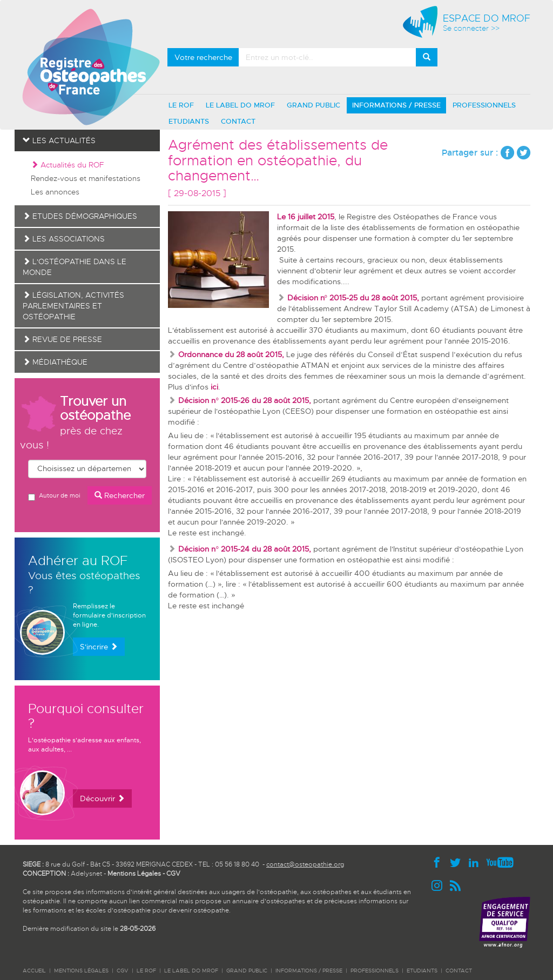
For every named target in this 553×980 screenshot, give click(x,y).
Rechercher (120, 495)
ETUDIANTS (189, 121)
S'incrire (99, 647)
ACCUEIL (34, 971)
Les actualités (59, 140)
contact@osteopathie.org (305, 864)
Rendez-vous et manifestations (86, 178)
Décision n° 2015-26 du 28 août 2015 (244, 400)
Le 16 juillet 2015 (306, 217)
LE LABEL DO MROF (240, 105)
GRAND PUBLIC (313, 105)
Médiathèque (55, 362)
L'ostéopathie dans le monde (75, 267)
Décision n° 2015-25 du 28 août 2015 (352, 298)
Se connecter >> (471, 28)
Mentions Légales (134, 874)
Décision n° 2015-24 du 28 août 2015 (244, 549)
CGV (173, 874)
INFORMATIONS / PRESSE (396, 105)
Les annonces (55, 192)
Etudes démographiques (80, 216)
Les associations (64, 239)
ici (214, 387)
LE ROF (181, 105)
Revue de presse (62, 339)
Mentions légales (81, 971)
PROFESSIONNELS (484, 105)
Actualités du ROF (67, 165)
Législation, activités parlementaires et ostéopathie (73, 306)
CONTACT (238, 121)
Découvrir (102, 798)
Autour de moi (54, 496)
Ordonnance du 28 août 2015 (230, 354)
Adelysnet (86, 874)
